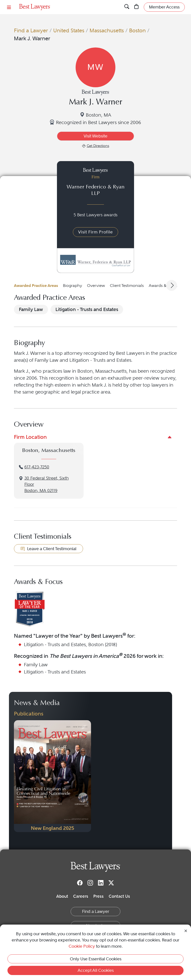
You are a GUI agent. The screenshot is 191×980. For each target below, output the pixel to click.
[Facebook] (80, 883)
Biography (72, 286)
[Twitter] (111, 883)
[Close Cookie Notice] (186, 930)
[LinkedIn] (101, 883)
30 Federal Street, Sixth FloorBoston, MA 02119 (47, 484)
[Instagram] (90, 883)
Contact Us (119, 896)
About (62, 896)
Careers (81, 896)
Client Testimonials (127, 286)
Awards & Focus (164, 286)
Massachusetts (107, 30)
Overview (96, 286)
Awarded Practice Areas (36, 286)
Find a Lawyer (31, 30)
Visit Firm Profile (95, 232)
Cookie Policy (82, 946)
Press (98, 896)
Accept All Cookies (96, 970)
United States (69, 30)
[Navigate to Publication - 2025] (52, 776)
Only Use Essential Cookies (96, 959)
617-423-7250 (37, 467)
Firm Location (30, 437)
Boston (137, 30)
